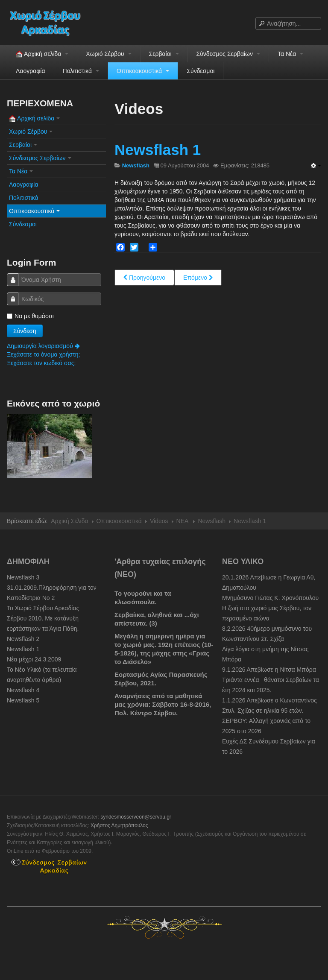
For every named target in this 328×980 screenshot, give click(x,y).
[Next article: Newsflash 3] (198, 278)
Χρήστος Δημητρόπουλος (119, 825)
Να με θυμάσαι (30, 316)
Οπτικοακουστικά (143, 71)
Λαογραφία (31, 71)
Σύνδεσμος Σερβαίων (228, 54)
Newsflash (212, 521)
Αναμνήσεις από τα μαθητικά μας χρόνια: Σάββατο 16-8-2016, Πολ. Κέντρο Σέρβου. (163, 704)
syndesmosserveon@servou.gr (136, 817)
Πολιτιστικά (81, 71)
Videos (159, 521)
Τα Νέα (290, 54)
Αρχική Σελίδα (69, 521)
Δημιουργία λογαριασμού (43, 346)
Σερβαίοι (164, 54)
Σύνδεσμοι (201, 71)
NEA (183, 521)
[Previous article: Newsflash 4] (144, 278)
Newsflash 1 (158, 150)
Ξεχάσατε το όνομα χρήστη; (43, 354)
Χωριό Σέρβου (108, 54)
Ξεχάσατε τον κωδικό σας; (41, 363)
